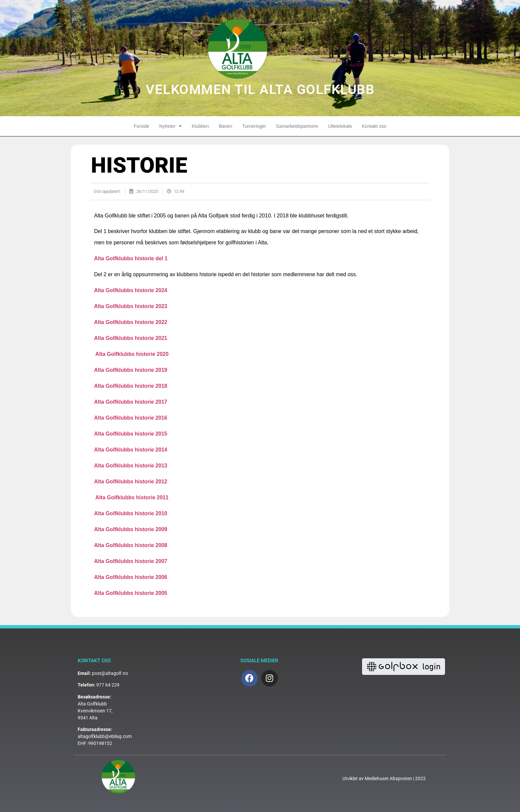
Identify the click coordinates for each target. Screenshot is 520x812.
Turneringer (254, 126)
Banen (225, 126)
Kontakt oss (374, 126)
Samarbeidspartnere (297, 126)
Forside (142, 126)
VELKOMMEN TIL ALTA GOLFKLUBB (260, 89)
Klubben (200, 126)
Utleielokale (340, 126)
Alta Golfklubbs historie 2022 (131, 322)
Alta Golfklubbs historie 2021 (131, 338)
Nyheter (171, 126)
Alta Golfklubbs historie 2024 (131, 290)
